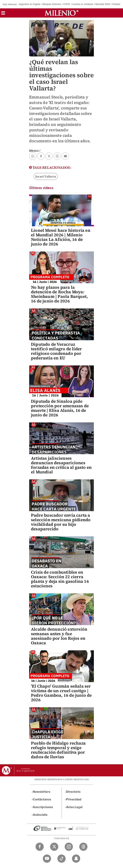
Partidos (117, 4)
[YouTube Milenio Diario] (47, 859)
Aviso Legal (74, 807)
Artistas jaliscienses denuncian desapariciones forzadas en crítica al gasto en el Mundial (61, 465)
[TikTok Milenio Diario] (61, 859)
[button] (3, 14)
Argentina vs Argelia (30, 4)
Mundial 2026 (103, 4)
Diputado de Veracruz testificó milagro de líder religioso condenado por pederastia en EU (56, 351)
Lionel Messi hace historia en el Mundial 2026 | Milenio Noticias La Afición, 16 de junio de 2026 (61, 237)
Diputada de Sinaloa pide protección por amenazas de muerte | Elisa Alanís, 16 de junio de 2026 (60, 408)
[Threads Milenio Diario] (83, 847)
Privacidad (74, 799)
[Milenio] (61, 13)
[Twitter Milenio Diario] (54, 847)
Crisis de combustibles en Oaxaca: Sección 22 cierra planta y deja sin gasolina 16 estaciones (60, 579)
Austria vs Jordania (83, 4)
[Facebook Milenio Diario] (40, 847)
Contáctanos (42, 799)
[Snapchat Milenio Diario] (76, 859)
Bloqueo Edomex (52, 4)
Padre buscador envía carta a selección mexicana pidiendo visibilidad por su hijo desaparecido (61, 522)
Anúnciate (40, 815)
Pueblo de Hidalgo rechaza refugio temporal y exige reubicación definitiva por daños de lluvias (58, 750)
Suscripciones (43, 807)
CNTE (67, 4)
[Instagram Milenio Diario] (69, 847)
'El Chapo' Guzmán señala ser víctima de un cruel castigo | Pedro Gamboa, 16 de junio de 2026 (61, 693)
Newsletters (42, 792)
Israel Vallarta (46, 176)
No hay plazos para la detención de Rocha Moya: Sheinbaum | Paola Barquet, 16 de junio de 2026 (59, 294)
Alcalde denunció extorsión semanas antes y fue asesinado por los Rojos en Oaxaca (59, 636)
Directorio (73, 792)
